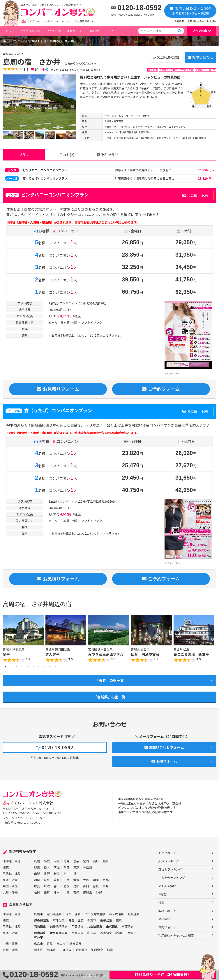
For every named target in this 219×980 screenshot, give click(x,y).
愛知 (57, 879)
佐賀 (47, 892)
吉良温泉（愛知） (112, 932)
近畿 (15, 879)
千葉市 (92, 920)
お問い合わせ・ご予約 (190, 10)
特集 (161, 902)
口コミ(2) (67, 154)
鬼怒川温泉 (76, 920)
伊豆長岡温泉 (59, 932)
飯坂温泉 (134, 914)
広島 (37, 886)
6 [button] (33, 667)
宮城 (86, 861)
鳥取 (47, 886)
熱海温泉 (40, 932)
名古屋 (92, 932)
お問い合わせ (200, 57)
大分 (66, 892)
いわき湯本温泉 (95, 914)
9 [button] (50, 667)
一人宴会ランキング (172, 877)
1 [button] (6, 667)
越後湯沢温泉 (59, 926)
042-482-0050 (20, 813)
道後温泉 (75, 943)
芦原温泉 (128, 926)
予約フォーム (164, 761)
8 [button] (44, 667)
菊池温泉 (81, 949)
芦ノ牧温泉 (116, 914)
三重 (66, 879)
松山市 (61, 943)
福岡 (37, 892)
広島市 (38, 943)
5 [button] (28, 667)
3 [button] (17, 667)
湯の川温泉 (73, 914)
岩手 (76, 861)
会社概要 (179, 21)
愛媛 (66, 886)
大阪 (86, 879)
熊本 (57, 892)
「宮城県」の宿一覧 (110, 697)
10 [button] (55, 667)
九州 (6, 892)
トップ (10, 31)
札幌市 (38, 914)
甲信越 (7, 873)
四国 (15, 886)
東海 (6, 879)
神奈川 (88, 867)
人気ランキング (30, 31)
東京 (76, 867)
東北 (18, 861)
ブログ (109, 31)
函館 (57, 861)
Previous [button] (6, 639)
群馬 (37, 867)
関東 (6, 867)
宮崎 (76, 892)
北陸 (18, 873)
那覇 (110, 949)
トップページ (14, 41)
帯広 (47, 861)
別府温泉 (97, 949)
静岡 (37, 879)
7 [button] (39, 667)
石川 (66, 873)
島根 (76, 886)
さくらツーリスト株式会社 (32, 803)
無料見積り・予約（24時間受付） (163, 974)
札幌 (37, 861)
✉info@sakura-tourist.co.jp (22, 822)
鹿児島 (88, 892)
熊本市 (51, 949)
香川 (57, 886)
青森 (66, 861)
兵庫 (96, 879)
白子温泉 (106, 920)
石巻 (44, 41)
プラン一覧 (54, 31)
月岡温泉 (78, 926)
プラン (24, 154)
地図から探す (76, 31)
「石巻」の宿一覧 (110, 680)
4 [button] (22, 667)
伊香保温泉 (41, 920)
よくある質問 (167, 886)
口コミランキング (170, 869)
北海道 (7, 861)
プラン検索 (200, 31)
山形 (96, 861)
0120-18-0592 (140, 8)
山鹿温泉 (66, 949)
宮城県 (33, 41)
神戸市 (38, 937)
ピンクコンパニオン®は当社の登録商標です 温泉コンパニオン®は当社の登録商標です (147, 810)
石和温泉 (40, 926)
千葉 (66, 867)
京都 (106, 879)
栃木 (47, 867)
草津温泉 (59, 920)
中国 (6, 886)
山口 (86, 886)
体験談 (94, 31)
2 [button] (11, 667)
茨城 (57, 867)
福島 (106, 861)
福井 (76, 873)
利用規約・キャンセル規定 (202, 21)
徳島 (96, 886)
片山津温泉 (95, 926)
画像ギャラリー (109, 154)
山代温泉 (112, 926)
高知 (106, 886)
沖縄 (15, 892)
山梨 (37, 873)
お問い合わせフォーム (164, 747)
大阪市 (132, 932)
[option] (40, 102)
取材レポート (167, 911)
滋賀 (76, 879)
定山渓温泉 (54, 914)
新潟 (57, 873)
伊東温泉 (78, 932)
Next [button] (213, 639)
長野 (47, 873)
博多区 (38, 949)
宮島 (50, 943)
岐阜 (47, 879)
